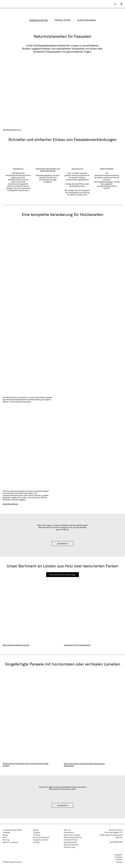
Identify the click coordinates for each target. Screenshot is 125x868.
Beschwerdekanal (71, 845)
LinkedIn (119, 859)
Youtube (119, 862)
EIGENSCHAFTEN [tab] (39, 20)
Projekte (37, 832)
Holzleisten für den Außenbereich (77, 645)
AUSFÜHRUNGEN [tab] (86, 20)
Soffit (5, 837)
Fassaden (7, 832)
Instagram (118, 855)
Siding (5, 835)
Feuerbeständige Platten (13, 830)
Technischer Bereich (41, 837)
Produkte (37, 835)
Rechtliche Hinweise (72, 835)
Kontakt (36, 842)
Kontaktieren (62, 544)
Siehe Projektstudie (10, 504)
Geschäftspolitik (70, 842)
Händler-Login (70, 847)
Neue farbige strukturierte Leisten (16, 645)
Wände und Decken (10, 842)
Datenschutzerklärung (73, 837)
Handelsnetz (69, 832)
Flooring (6, 840)
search (115, 4)
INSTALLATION (62, 20)
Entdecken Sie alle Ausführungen (62, 575)
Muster (36, 830)
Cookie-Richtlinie (71, 840)
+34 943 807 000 (116, 842)
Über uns (67, 830)
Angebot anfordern (41, 840)
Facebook (118, 857)
